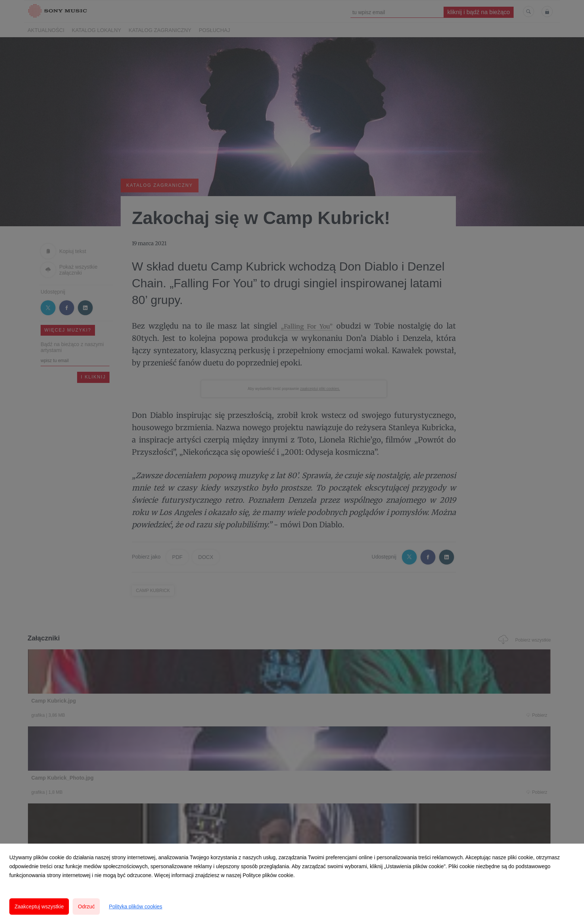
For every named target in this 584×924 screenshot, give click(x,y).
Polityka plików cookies (135, 907)
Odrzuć (86, 907)
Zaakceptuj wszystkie (39, 907)
